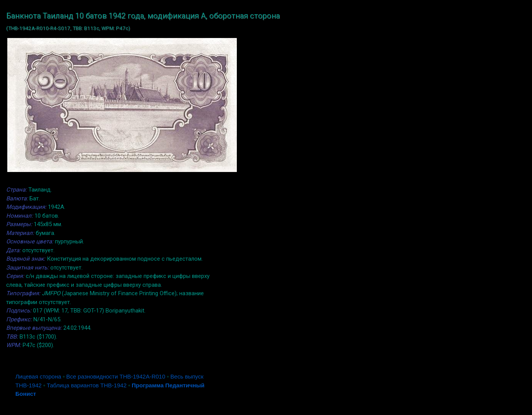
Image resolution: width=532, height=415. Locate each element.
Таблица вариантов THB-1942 (87, 385)
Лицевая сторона (38, 376)
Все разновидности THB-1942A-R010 (116, 376)
